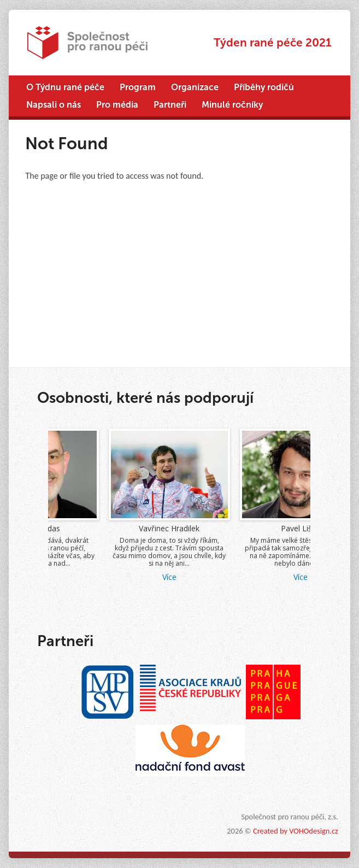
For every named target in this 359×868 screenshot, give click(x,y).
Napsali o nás (54, 105)
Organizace (195, 87)
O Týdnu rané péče (65, 87)
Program (138, 87)
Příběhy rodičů (264, 87)
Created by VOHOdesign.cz (296, 831)
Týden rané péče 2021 (273, 42)
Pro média (117, 105)
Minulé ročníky (232, 105)
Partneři (170, 105)
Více (97, 577)
